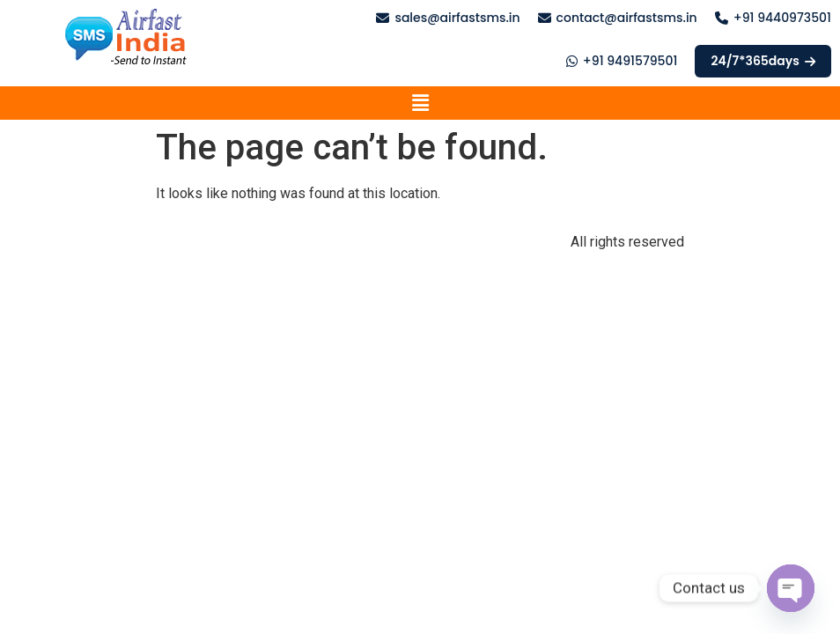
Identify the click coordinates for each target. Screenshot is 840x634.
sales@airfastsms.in (457, 18)
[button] (420, 103)
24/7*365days (763, 61)
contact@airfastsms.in (627, 18)
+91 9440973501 (782, 18)
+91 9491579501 (630, 61)
